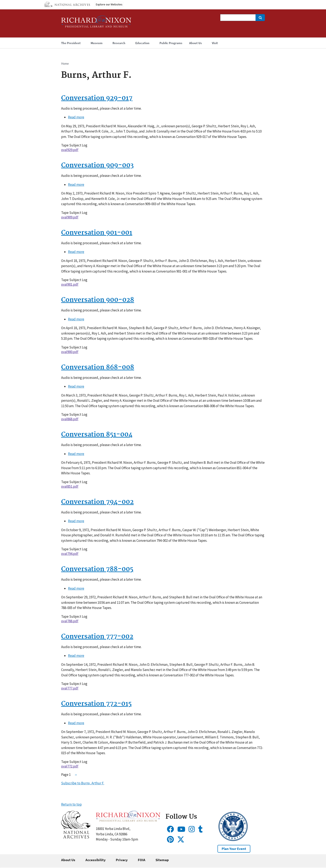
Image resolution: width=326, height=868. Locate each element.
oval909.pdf (70, 217)
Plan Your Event (234, 849)
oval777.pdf (70, 688)
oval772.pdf (70, 766)
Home (65, 64)
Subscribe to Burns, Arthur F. (83, 783)
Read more (76, 117)
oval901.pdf (70, 284)
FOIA (142, 860)
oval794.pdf (70, 554)
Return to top (71, 804)
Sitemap (162, 860)
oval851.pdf (70, 486)
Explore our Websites (109, 4)
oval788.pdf (70, 621)
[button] (76, 837)
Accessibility (96, 860)
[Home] (96, 23)
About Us (68, 860)
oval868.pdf (70, 419)
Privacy (122, 860)
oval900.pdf (70, 352)
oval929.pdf (70, 150)
